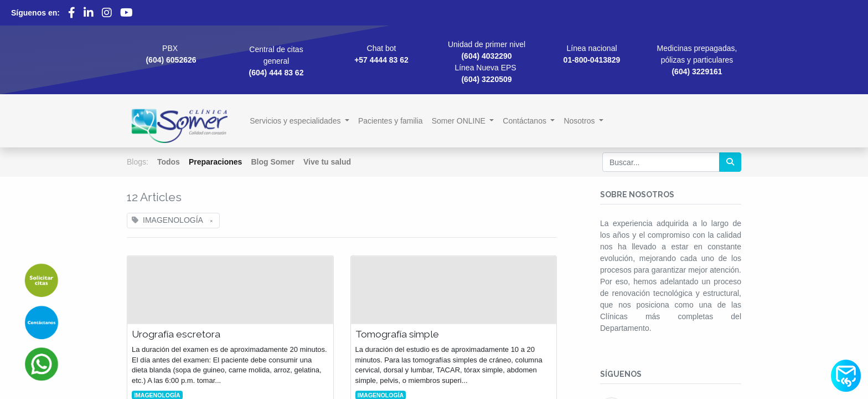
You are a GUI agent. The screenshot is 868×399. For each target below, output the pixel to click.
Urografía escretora (176, 334)
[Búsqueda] (730, 162)
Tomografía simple (397, 334)
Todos (169, 162)
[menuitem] (391, 121)
